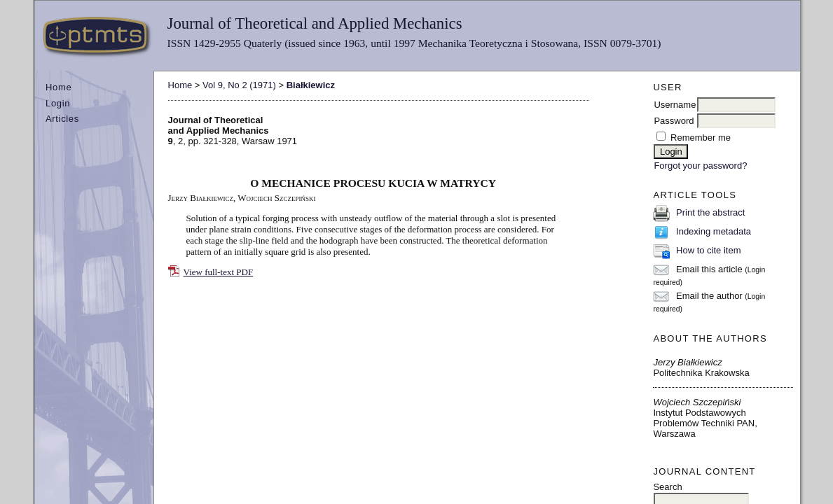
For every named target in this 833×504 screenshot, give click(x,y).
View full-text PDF (219, 272)
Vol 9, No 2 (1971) (239, 85)
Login (58, 103)
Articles (62, 119)
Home (58, 87)
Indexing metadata (714, 231)
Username (675, 105)
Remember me (701, 138)
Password (674, 121)
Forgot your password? (700, 166)
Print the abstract (710, 212)
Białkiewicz (311, 85)
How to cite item (708, 250)
